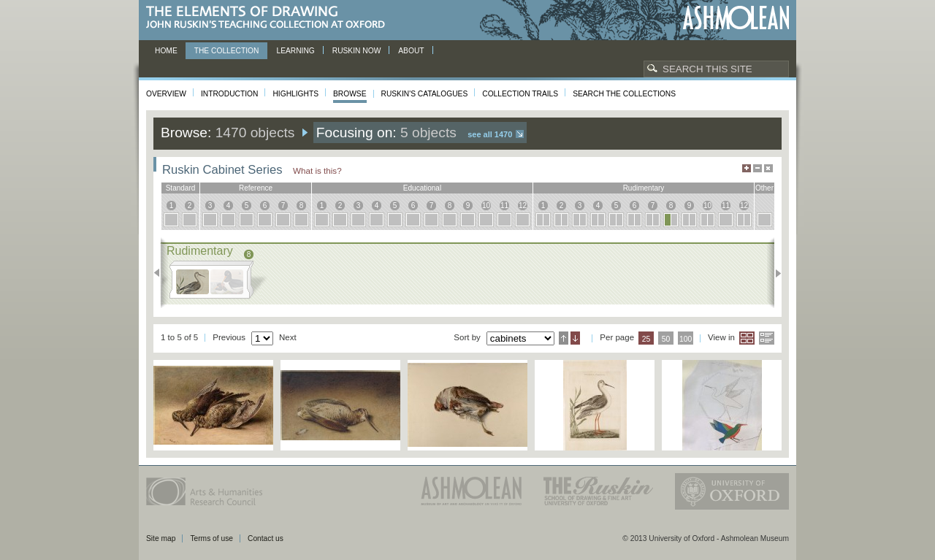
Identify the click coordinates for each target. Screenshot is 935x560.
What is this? (317, 170)
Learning (295, 51)
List (767, 338)
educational (422, 188)
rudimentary (644, 188)
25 (646, 339)
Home (166, 51)
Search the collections (624, 94)
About (411, 51)
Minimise (757, 168)
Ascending (564, 338)
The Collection (227, 51)
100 (686, 339)
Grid (747, 338)
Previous (161, 273)
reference (256, 188)
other (764, 188)
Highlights (295, 94)
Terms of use (211, 538)
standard (181, 188)
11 (504, 206)
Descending (575, 338)
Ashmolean (736, 18)
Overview (166, 94)
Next (774, 273)
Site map (161, 538)
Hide (768, 168)
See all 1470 (490, 134)
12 (523, 206)
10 (486, 206)
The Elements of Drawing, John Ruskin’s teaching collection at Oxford (270, 18)
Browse (350, 94)
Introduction (229, 94)
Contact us (266, 538)
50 (666, 339)
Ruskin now (357, 51)
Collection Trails (520, 94)
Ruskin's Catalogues (425, 94)
